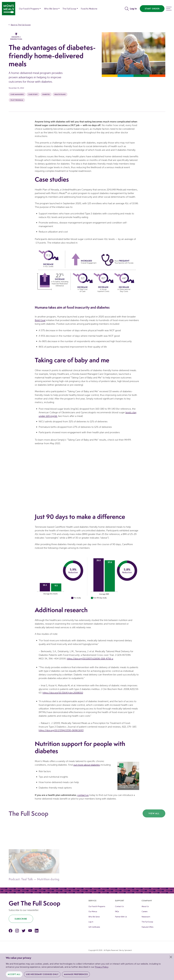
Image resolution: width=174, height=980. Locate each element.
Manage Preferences (76, 974)
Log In (133, 9)
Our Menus (93, 911)
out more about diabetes (87, 765)
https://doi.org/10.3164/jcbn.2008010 (63, 693)
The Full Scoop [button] (69, 9)
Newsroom (146, 917)
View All (154, 813)
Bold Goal (40, 320)
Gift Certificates (94, 927)
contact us (83, 795)
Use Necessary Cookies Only (42, 974)
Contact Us (119, 906)
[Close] (171, 957)
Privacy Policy (102, 967)
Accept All (14, 974)
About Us (145, 906)
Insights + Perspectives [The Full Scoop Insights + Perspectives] (16, 36)
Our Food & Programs (29, 9)
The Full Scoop (147, 922)
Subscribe (21, 919)
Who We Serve (94, 917)
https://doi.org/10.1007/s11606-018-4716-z (90, 659)
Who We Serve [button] (51, 9)
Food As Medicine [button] (89, 9)
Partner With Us (121, 917)
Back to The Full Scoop (21, 25)
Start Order (152, 9)
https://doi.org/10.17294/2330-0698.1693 (61, 730)
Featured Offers (147, 927)
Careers (145, 911)
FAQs (117, 911)
